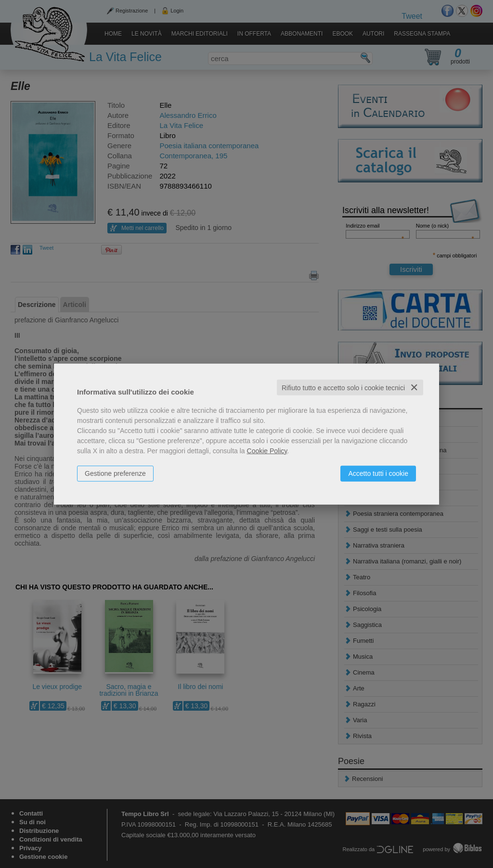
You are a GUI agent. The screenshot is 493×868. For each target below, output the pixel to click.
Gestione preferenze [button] (115, 473)
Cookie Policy (267, 450)
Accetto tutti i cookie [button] (378, 473)
